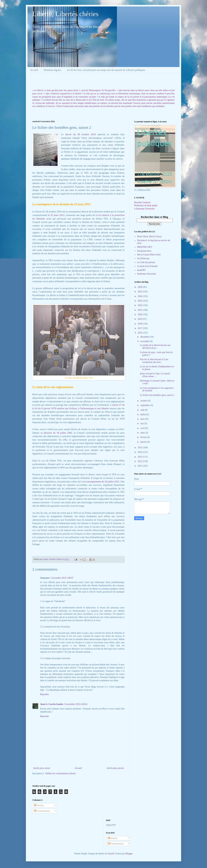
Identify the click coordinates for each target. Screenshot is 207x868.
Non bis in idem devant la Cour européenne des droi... (154, 361)
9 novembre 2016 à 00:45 (76, 704)
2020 (140, 314)
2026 (140, 287)
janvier (144, 442)
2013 (140, 457)
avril (143, 428)
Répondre (44, 694)
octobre (144, 401)
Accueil (34, 70)
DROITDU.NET (145, 247)
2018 (140, 324)
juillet (143, 414)
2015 (140, 448)
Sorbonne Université (146, 274)
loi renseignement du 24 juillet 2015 (101, 481)
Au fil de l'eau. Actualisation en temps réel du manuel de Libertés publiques (106, 70)
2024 (140, 296)
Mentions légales (52, 70)
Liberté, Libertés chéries (65, 14)
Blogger (129, 854)
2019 (140, 319)
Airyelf (111, 854)
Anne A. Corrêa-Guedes (52, 704)
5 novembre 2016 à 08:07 (62, 578)
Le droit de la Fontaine (147, 266)
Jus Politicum (143, 258)
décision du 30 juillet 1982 (58, 433)
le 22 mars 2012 (56, 215)
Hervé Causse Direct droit (149, 255)
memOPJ (141, 270)
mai (142, 424)
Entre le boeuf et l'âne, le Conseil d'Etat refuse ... (155, 375)
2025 (140, 292)
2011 (140, 466)
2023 (140, 301)
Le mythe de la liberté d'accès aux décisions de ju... (155, 347)
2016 (140, 333)
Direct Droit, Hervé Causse (149, 236)
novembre (145, 341)
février (144, 437)
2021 (140, 310)
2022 (140, 305)
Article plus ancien (115, 768)
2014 (140, 452)
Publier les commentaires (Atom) (60, 773)
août (143, 410)
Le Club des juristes (146, 262)
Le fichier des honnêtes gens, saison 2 (157, 395)
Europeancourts (144, 251)
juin (142, 419)
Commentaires (42, 811)
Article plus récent (41, 768)
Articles (39, 805)
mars (143, 433)
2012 (140, 461)
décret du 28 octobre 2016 (81, 134)
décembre (145, 337)
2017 (140, 328)
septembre (145, 405)
